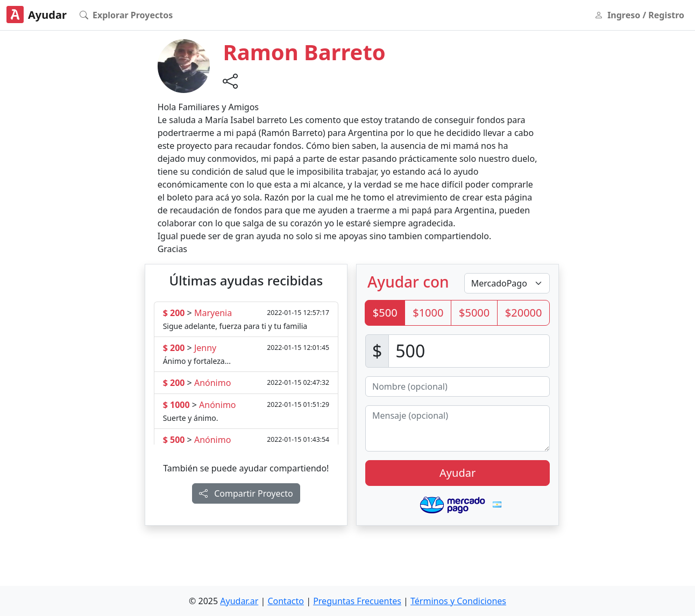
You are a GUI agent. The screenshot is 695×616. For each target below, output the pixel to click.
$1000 (428, 313)
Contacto (286, 601)
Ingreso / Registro (639, 15)
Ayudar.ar (239, 601)
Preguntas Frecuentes (357, 601)
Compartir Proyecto (246, 493)
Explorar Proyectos (126, 15)
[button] (184, 65)
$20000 (524, 313)
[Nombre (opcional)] (458, 386)
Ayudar (37, 15)
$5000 (474, 313)
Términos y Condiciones (458, 601)
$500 (385, 313)
